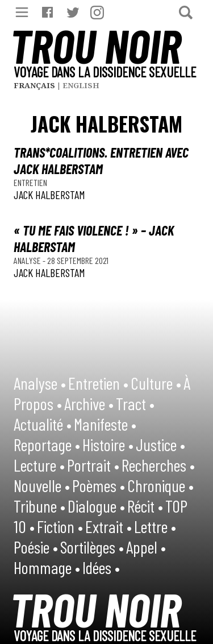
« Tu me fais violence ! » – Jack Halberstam (94, 238)
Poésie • (36, 547)
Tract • (135, 403)
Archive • (89, 403)
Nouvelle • (42, 485)
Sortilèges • (92, 547)
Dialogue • (96, 506)
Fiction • (60, 526)
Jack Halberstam (49, 195)
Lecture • (39, 465)
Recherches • (158, 465)
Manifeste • (105, 424)
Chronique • (160, 485)
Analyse (28, 260)
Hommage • (47, 567)
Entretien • (98, 383)
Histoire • (108, 444)
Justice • (160, 444)
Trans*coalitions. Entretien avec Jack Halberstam (101, 160)
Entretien (30, 182)
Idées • (101, 567)
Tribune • (39, 506)
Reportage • (47, 444)
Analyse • (40, 383)
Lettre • (155, 526)
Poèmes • (99, 485)
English (81, 85)
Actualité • (43, 424)
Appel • (146, 547)
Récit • (145, 506)
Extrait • (108, 526)
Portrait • (93, 465)
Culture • (156, 383)
